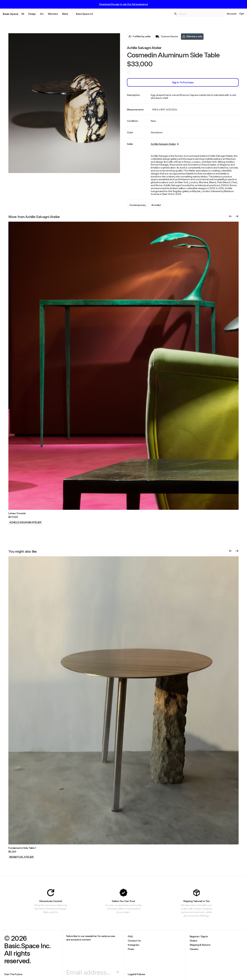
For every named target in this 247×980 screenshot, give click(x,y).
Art (42, 14)
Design (32, 14)
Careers (194, 949)
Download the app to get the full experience (124, 4)
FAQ (130, 936)
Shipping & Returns (200, 945)
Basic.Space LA (85, 14)
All (23, 14)
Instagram (134, 945)
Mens (65, 14)
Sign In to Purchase (183, 82)
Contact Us (134, 941)
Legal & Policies (137, 974)
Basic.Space (11, 14)
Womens (53, 14)
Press (131, 949)
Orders (193, 941)
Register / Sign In (199, 936)
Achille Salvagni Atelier (144, 48)
